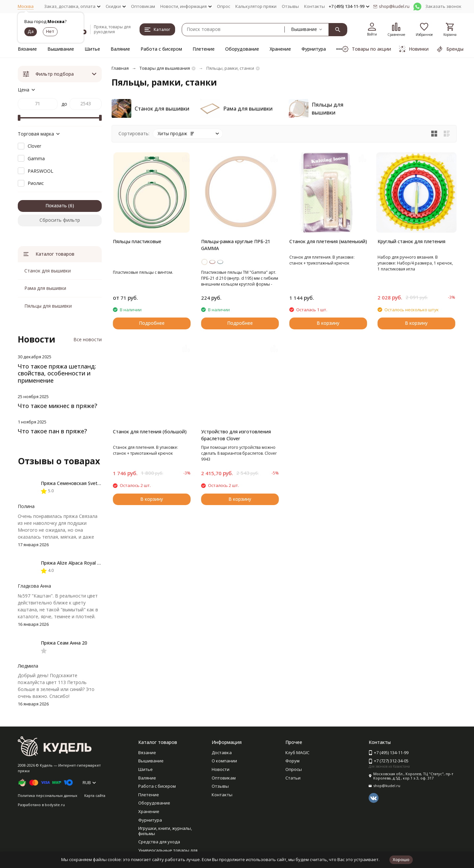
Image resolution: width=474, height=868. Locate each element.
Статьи (293, 778)
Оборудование (242, 49)
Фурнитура (314, 49)
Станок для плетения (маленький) (328, 241)
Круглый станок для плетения (411, 241)
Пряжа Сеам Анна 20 (64, 643)
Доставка (222, 753)
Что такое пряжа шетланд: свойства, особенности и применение (57, 373)
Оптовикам (143, 6)
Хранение (280, 49)
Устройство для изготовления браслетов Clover (236, 435)
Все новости (88, 339)
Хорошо (401, 859)
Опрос (224, 6)
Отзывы (290, 6)
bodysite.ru (55, 805)
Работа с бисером (161, 49)
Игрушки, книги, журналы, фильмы (165, 831)
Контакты (315, 6)
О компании (224, 761)
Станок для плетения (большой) (150, 432)
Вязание (27, 49)
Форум (292, 761)
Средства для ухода (159, 842)
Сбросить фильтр (60, 220)
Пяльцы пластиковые (137, 241)
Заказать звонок (443, 6)
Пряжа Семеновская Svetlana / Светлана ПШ (91, 483)
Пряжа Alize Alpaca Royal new (73, 563)
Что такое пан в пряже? (52, 431)
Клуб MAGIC (297, 753)
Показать (56, 205)
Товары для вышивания (165, 68)
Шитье (92, 49)
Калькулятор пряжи (256, 6)
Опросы (294, 769)
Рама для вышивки (45, 288)
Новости (221, 769)
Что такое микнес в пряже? (57, 406)
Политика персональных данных (48, 795)
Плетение (204, 49)
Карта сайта (95, 795)
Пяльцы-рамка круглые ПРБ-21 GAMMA (236, 245)
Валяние (120, 49)
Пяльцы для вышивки (48, 306)
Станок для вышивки (48, 271)
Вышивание (61, 49)
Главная (120, 68)
